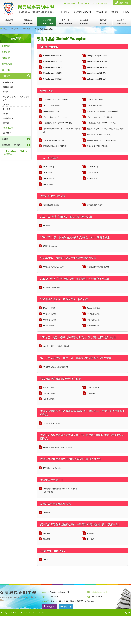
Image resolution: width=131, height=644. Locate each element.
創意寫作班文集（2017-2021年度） (100, 134)
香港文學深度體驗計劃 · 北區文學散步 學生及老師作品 (62, 130)
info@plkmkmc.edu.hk (100, 592)
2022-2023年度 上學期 (51, 105)
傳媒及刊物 (122, 22)
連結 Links (123, 3)
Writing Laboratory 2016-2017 (53, 79)
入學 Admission (101, 12)
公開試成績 (7, 64)
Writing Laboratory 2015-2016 (97, 79)
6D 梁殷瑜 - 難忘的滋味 (51, 287)
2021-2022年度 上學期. (95, 105)
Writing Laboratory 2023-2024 (97, 56)
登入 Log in (85, 3)
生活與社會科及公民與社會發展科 (16, 98)
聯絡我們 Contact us (103, 3)
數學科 (6, 92)
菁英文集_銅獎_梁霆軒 (95, 205)
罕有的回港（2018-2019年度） (54, 140)
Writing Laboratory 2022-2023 (53, 61)
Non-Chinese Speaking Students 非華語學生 (15, 153)
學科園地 (27, 29)
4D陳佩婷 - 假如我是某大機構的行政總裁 (58, 447)
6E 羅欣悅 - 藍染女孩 (51, 246)
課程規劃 (6, 46)
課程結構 (6, 52)
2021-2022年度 (49, 172)
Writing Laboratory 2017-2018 (97, 73)
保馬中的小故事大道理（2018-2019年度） (102, 140)
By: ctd (127, 613)
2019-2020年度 (49, 178)
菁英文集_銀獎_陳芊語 (51, 205)
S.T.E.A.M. (7, 109)
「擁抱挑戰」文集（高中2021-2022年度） (102, 123)
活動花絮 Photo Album (82, 12)
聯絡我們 (67, 606)
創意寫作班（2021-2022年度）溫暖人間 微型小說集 (106, 129)
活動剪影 (103, 22)
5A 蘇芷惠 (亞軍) (49, 308)
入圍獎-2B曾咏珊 (93, 387)
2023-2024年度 (93, 167)
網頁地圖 (51, 606)
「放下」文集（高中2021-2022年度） (101, 117)
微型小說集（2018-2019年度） (98, 146)
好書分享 (7, 132)
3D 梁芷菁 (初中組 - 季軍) (52, 423)
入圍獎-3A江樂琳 (49, 399)
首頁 (5, 29)
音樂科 (6, 114)
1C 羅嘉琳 (47, 539)
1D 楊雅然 (90, 539)
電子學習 (6, 70)
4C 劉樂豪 (47, 225)
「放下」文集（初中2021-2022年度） (57, 117)
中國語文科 (8, 82)
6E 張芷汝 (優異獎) (50, 325)
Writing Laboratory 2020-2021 (53, 67)
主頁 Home (71, 3)
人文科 (6, 104)
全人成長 (65, 22)
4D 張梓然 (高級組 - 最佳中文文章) (55, 367)
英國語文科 (8, 87)
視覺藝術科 (8, 118)
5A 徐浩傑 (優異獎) (50, 320)
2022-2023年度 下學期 (95, 99)
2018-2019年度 (92, 178)
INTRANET (126, 12)
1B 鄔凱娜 (90, 533)
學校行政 (28, 22)
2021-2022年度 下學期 (51, 111)
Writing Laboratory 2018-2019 (53, 73)
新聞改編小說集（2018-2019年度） (56, 146)
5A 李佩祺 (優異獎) (94, 308)
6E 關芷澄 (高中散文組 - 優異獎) (98, 267)
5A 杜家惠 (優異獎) (50, 314)
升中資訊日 (65, 12)
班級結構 (6, 58)
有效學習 (47, 22)
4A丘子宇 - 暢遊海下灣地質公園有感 (56, 346)
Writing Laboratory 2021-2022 (97, 61)
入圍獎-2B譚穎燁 (49, 393)
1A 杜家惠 (47, 533)
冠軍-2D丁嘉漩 (49, 387)
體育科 (6, 123)
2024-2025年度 (49, 167)
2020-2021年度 (93, 172)
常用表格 (115, 12)
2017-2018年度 (48, 184)
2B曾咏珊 (47, 512)
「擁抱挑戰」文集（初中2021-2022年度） (58, 123)
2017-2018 (47, 560)
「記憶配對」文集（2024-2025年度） (57, 99)
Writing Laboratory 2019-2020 (97, 67)
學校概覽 (9, 22)
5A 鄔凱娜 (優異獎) (94, 314)
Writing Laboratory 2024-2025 (53, 56)
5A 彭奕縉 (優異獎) (94, 320)
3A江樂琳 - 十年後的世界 (52, 468)
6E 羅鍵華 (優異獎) (94, 325)
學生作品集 (8, 128)
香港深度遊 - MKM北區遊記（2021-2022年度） (104, 111)
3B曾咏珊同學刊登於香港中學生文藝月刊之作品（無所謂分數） (60, 490)
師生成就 (84, 22)
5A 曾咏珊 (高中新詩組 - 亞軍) (54, 267)
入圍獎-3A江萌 (92, 393)
